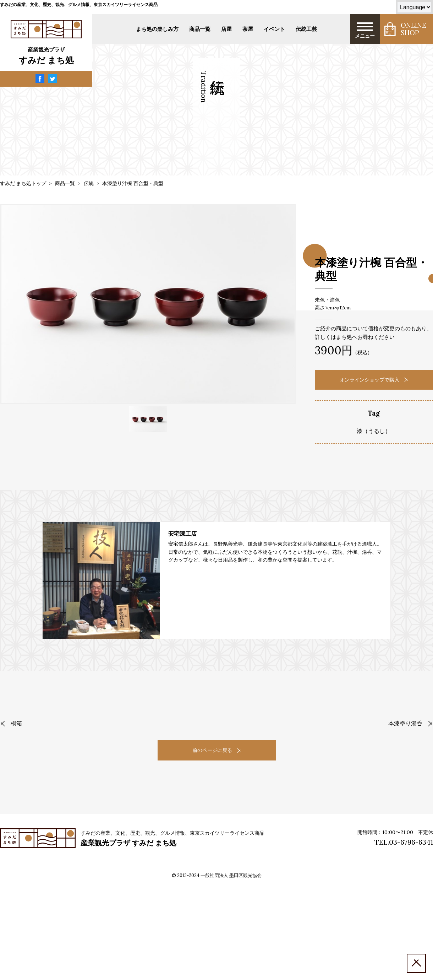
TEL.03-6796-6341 (404, 842)
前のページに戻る (217, 750)
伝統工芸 (306, 29)
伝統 (89, 183)
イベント (274, 29)
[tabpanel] (148, 304)
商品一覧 (200, 29)
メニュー (365, 30)
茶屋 (248, 29)
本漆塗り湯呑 (411, 723)
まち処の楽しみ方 (157, 29)
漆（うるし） (374, 431)
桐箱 (11, 723)
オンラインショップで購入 (374, 380)
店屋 (226, 29)
